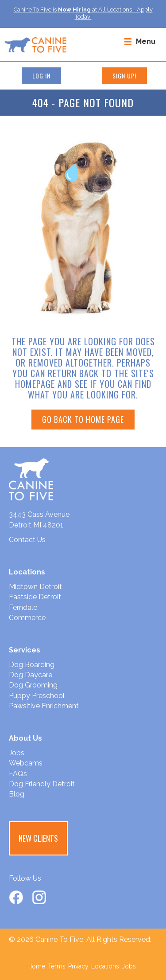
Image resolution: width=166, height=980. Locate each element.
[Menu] (140, 41)
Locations (105, 966)
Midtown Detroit (35, 587)
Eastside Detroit (35, 597)
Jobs (17, 753)
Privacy (78, 966)
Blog (17, 794)
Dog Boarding (32, 665)
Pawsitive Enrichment (44, 706)
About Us (25, 738)
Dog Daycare (31, 675)
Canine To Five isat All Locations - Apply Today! (83, 13)
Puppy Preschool (37, 696)
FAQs (18, 774)
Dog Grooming (33, 685)
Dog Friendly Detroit (42, 784)
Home (36, 966)
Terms (57, 966)
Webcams (26, 763)
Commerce (27, 618)
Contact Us (27, 540)
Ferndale (23, 607)
